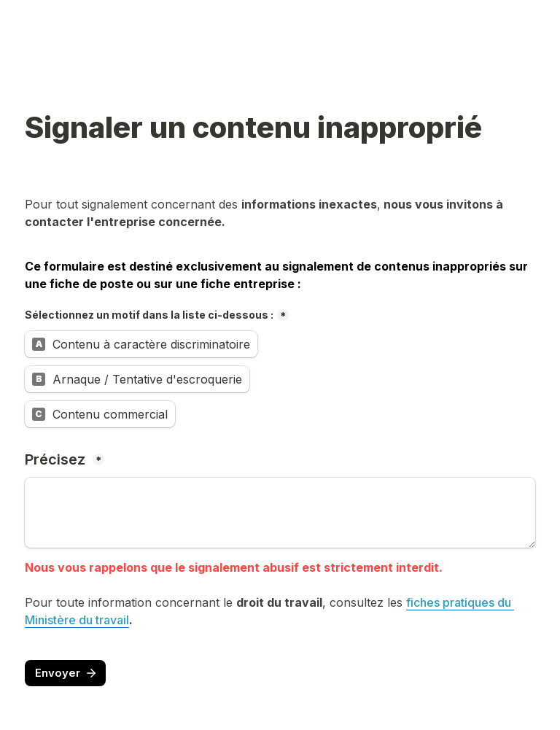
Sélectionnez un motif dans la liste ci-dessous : (149, 315)
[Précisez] (280, 513)
